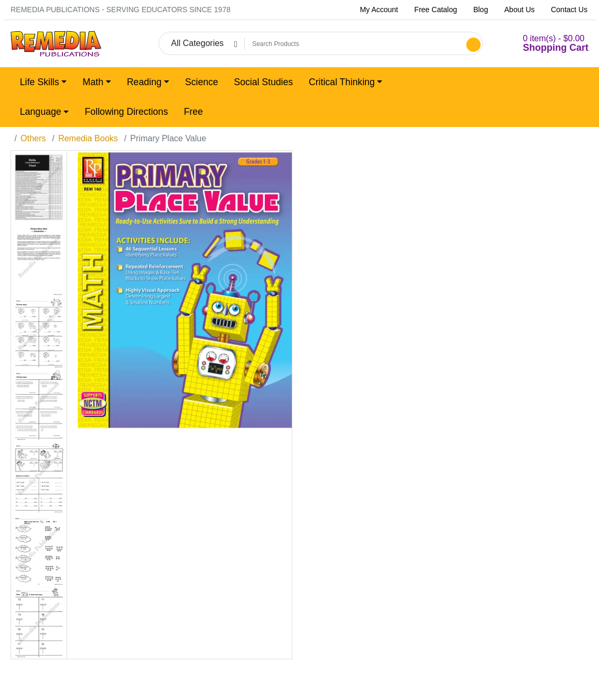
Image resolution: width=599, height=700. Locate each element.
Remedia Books (88, 138)
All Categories (197, 43)
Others (33, 138)
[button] (543, 44)
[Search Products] (354, 44)
